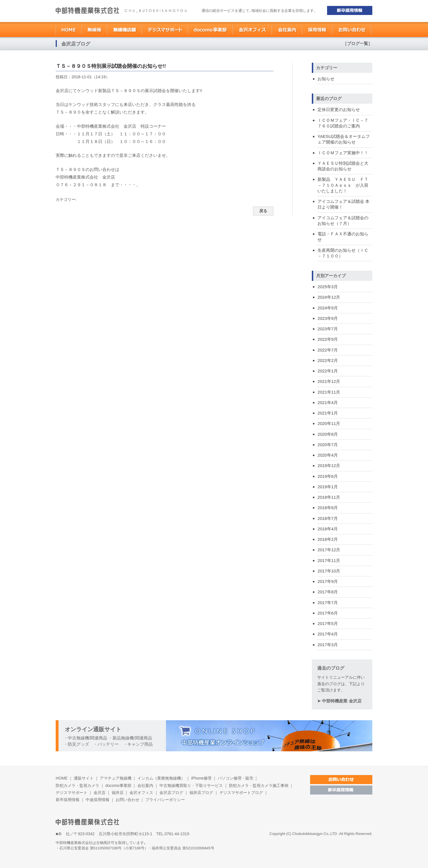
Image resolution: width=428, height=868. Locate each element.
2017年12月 (329, 550)
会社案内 (145, 785)
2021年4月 (328, 402)
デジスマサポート (72, 793)
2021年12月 (329, 381)
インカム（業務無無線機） (161, 778)
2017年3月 (328, 645)
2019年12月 (329, 466)
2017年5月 (328, 623)
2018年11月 (329, 497)
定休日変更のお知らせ (339, 109)
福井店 (118, 793)
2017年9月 (328, 581)
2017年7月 (328, 603)
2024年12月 (329, 297)
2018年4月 (328, 529)
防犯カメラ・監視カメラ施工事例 (259, 785)
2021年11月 (329, 392)
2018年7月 (328, 518)
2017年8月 (328, 592)
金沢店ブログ (171, 793)
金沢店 (100, 793)
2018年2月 (328, 539)
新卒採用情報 (68, 800)
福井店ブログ (202, 793)
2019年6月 (328, 476)
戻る (263, 211)
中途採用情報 (98, 800)
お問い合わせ (127, 800)
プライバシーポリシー (165, 800)
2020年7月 (328, 445)
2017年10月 (329, 571)
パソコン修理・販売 (235, 778)
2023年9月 (328, 318)
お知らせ (326, 79)
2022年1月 (328, 371)
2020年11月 (329, 423)
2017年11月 (329, 560)
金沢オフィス (141, 793)
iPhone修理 (201, 778)
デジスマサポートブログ (241, 793)
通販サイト (84, 778)
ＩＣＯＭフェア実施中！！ (343, 153)
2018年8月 (328, 508)
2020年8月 (328, 434)
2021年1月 (328, 413)
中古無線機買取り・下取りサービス (191, 785)
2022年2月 (328, 360)
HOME (62, 778)
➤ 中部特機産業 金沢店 (339, 701)
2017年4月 (328, 634)
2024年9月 (328, 308)
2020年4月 (328, 455)
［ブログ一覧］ (357, 43)
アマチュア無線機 (116, 778)
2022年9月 (328, 339)
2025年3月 (328, 287)
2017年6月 (328, 613)
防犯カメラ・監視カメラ (77, 785)
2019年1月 (328, 487)
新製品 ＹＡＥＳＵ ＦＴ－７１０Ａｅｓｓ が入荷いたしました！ (343, 185)
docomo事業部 (118, 785)
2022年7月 (328, 350)
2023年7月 (328, 329)
